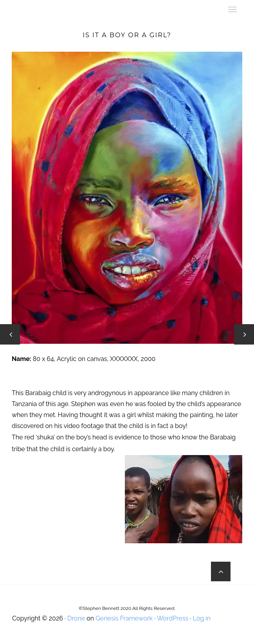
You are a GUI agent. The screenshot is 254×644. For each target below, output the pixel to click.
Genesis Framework (124, 618)
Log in (202, 618)
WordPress (173, 618)
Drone (76, 618)
